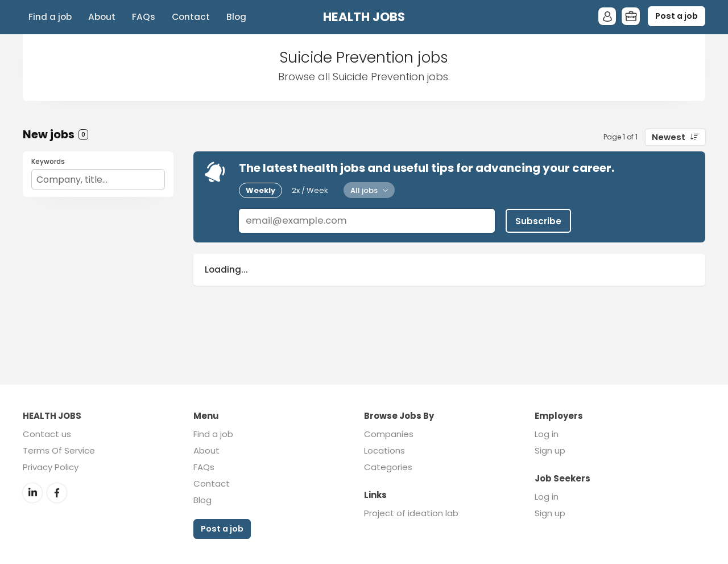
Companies (389, 434)
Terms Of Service (59, 450)
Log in (547, 434)
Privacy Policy (51, 467)
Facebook (57, 492)
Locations (384, 450)
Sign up (550, 450)
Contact (191, 17)
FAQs (144, 17)
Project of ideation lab (411, 513)
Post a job (677, 16)
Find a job (50, 17)
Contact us (47, 434)
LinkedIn (32, 492)
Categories (388, 467)
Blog (236, 17)
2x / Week (310, 190)
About (102, 17)
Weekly (260, 190)
